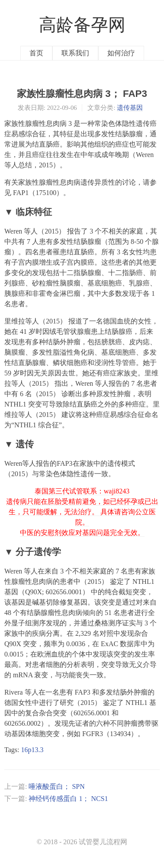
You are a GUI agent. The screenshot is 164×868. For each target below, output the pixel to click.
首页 (36, 53)
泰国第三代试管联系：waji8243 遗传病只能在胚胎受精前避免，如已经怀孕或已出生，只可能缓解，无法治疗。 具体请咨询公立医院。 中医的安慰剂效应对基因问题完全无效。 (82, 512)
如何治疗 (121, 53)
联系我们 (75, 53)
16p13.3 (32, 750)
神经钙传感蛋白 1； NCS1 (68, 799)
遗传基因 (130, 108)
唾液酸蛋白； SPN (56, 786)
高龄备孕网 (82, 25)
